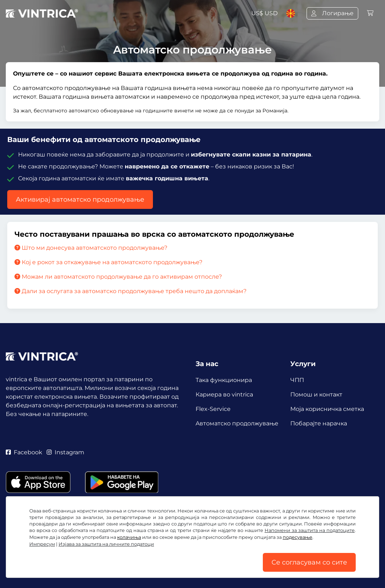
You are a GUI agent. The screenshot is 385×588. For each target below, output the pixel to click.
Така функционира (224, 380)
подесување (298, 537)
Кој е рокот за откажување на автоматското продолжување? (108, 262)
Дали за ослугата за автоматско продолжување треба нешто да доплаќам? (131, 291)
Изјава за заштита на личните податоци (106, 544)
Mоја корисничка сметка (327, 409)
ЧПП (297, 380)
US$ (264, 13)
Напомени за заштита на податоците (310, 530)
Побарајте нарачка (319, 423)
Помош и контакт (316, 394)
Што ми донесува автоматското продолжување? (91, 248)
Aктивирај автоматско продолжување (80, 199)
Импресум (42, 544)
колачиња (129, 537)
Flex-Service (213, 409)
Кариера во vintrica (224, 394)
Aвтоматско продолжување (237, 423)
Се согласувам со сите (309, 562)
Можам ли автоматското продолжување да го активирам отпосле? (118, 277)
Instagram (65, 452)
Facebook (24, 452)
